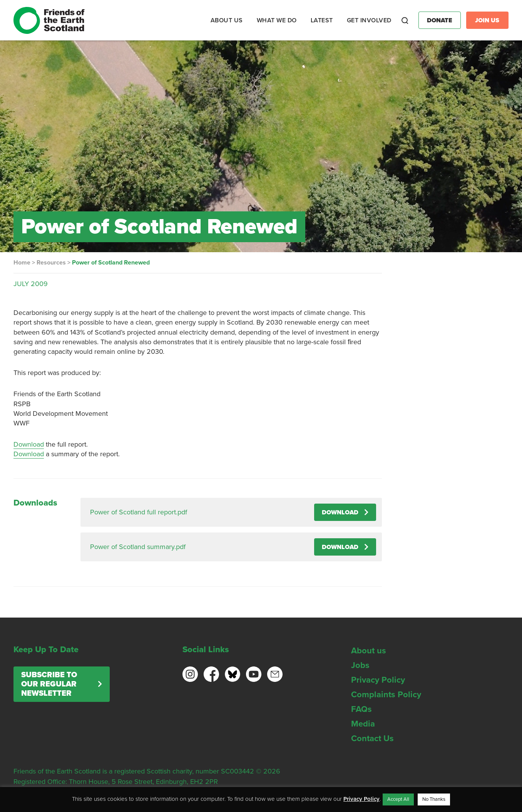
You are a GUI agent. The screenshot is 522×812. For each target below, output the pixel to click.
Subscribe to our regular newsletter (49, 684)
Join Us (487, 20)
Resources (51, 263)
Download (29, 444)
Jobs (360, 665)
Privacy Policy (378, 680)
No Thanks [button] (434, 799)
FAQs (361, 709)
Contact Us (372, 738)
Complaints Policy (386, 695)
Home (22, 263)
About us (369, 651)
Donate (440, 20)
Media (363, 724)
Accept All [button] (398, 799)
